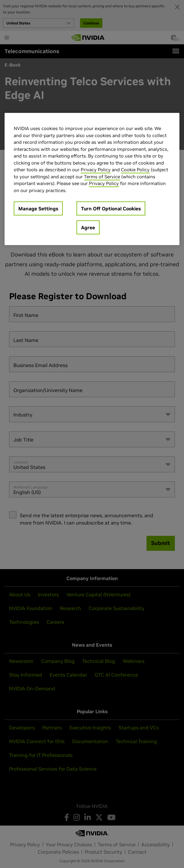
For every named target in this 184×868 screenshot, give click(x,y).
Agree (88, 227)
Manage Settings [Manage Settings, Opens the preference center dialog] (38, 209)
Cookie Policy (135, 170)
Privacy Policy (96, 170)
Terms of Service (102, 177)
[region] (92, 179)
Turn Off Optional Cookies (111, 209)
